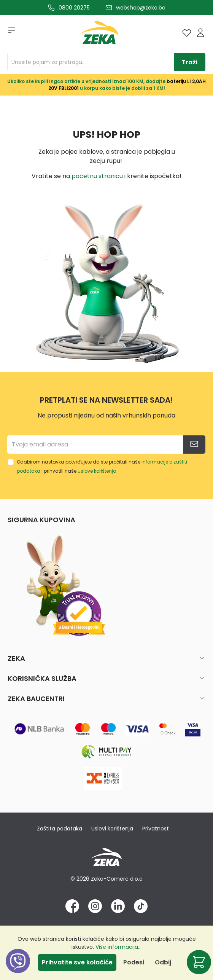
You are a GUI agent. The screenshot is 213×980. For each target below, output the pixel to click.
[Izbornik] (9, 33)
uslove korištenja (97, 471)
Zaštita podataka (60, 829)
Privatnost (156, 829)
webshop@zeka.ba (141, 8)
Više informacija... (118, 947)
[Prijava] (200, 33)
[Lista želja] (187, 33)
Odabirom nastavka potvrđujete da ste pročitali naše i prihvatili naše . (102, 466)
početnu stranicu (97, 176)
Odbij (163, 962)
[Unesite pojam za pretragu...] (91, 62)
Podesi (134, 962)
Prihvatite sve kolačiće (77, 962)
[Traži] (190, 62)
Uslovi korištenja (112, 829)
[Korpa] (199, 962)
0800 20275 (74, 8)
